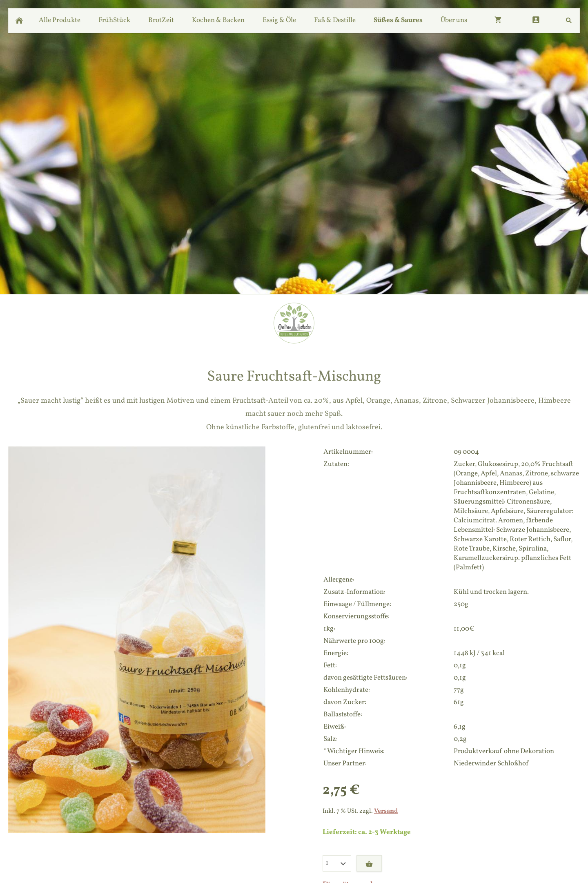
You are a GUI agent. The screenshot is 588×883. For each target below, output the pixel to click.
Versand (386, 811)
